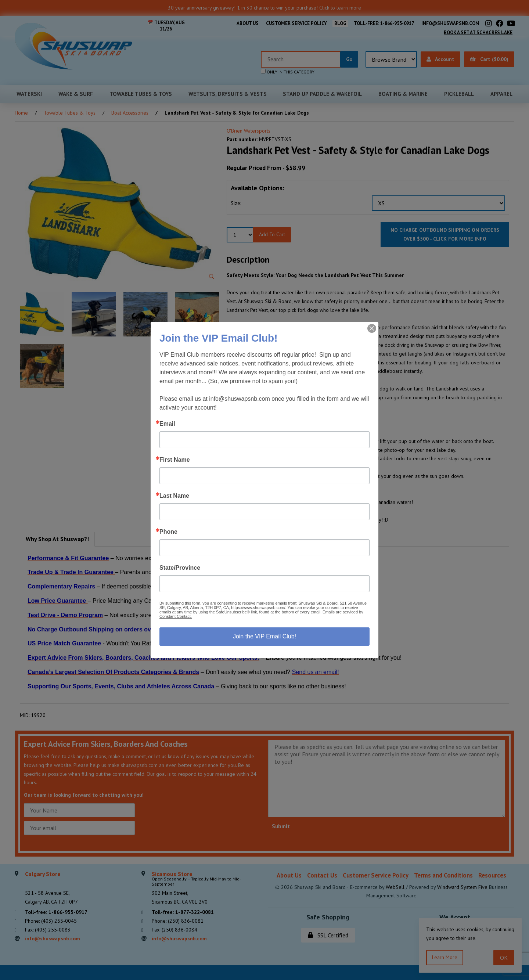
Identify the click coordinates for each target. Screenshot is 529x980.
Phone (168, 532)
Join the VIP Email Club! (264, 636)
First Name (175, 460)
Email (167, 424)
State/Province (180, 568)
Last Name (174, 496)
